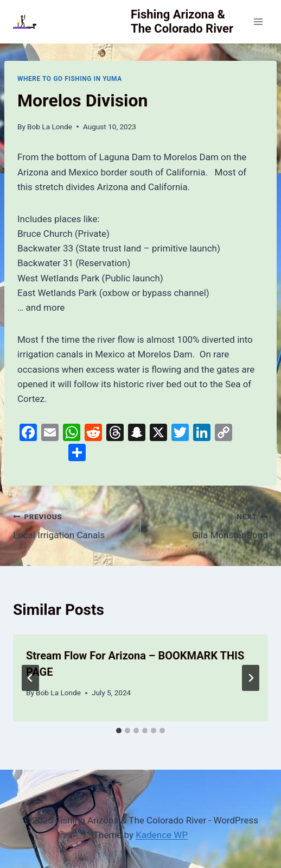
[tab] (119, 731)
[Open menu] (258, 21)
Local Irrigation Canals (72, 525)
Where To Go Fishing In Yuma (70, 79)
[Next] (251, 678)
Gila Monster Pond (209, 525)
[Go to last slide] (30, 678)
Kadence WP (162, 835)
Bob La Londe (50, 127)
